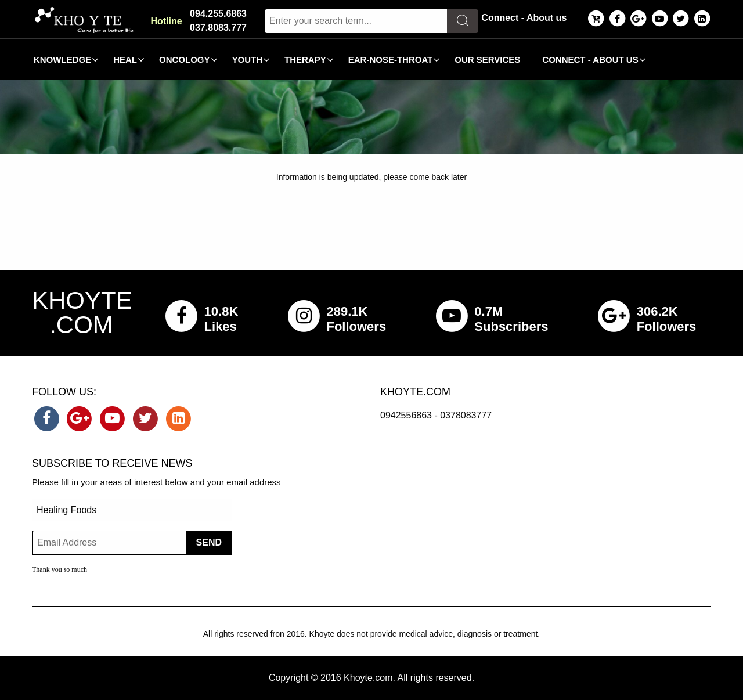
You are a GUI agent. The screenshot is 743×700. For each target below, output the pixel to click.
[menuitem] (63, 59)
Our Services (487, 59)
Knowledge (62, 59)
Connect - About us (524, 18)
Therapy (305, 59)
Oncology (185, 59)
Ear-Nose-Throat (391, 59)
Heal (125, 59)
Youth (248, 59)
